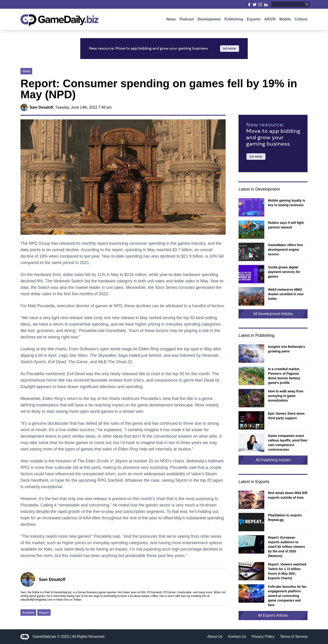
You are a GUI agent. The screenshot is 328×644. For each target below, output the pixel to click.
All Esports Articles (273, 615)
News (171, 20)
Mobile (285, 20)
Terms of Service (294, 637)
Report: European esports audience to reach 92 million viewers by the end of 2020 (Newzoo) (286, 547)
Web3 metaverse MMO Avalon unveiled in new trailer (286, 294)
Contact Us (237, 637)
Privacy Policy (263, 637)
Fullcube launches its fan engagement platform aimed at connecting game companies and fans (287, 596)
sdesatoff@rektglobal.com (36, 600)
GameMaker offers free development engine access (285, 250)
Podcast (187, 20)
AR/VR (270, 20)
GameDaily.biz (45, 637)
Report (44, 613)
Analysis (28, 613)
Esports (254, 20)
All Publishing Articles (273, 460)
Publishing (234, 20)
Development (209, 20)
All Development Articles (273, 314)
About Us (215, 637)
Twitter (77, 600)
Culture (301, 20)
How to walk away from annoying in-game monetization (286, 396)
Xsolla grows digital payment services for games (284, 272)
